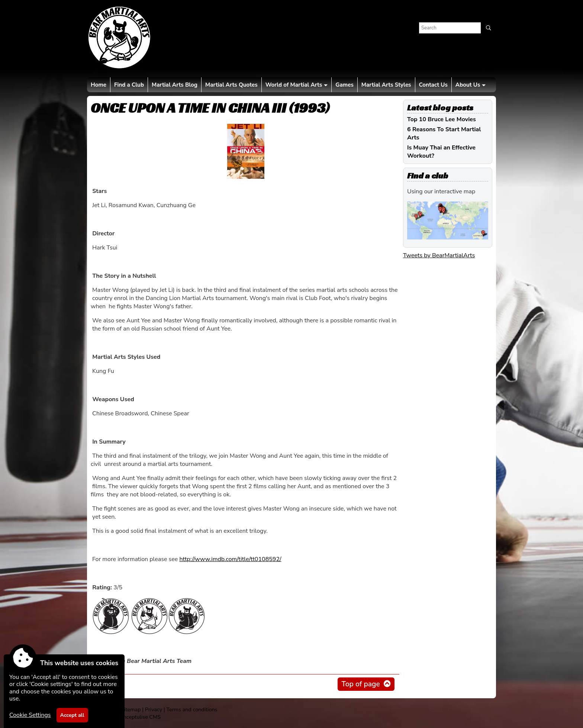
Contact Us (433, 85)
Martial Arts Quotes (231, 85)
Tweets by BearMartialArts (439, 255)
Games (344, 85)
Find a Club (129, 85)
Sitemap (131, 709)
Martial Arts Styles (386, 85)
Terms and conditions (192, 709)
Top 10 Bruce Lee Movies (442, 119)
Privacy (154, 709)
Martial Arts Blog (175, 85)
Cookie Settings (30, 715)
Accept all (72, 715)
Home (99, 85)
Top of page (360, 684)
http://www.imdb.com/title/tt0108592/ (230, 559)
